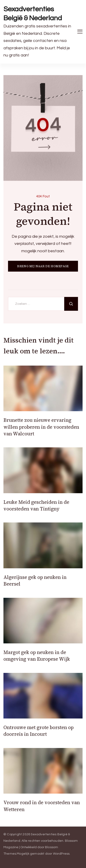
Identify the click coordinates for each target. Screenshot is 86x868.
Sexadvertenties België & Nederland (33, 14)
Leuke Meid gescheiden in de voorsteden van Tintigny (36, 505)
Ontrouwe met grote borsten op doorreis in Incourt (39, 731)
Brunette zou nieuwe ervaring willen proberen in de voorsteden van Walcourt (41, 427)
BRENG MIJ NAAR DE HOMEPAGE (43, 266)
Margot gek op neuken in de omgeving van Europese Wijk (37, 656)
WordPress (61, 854)
